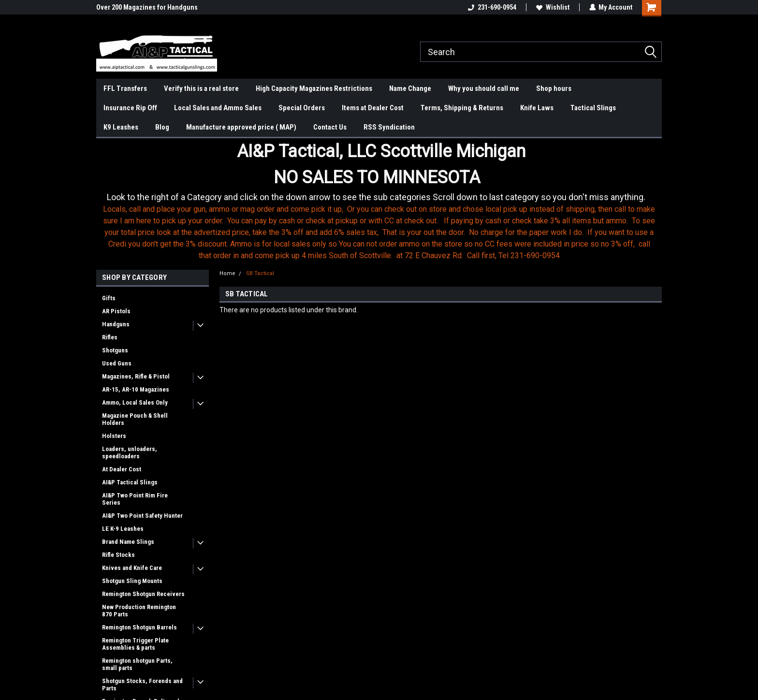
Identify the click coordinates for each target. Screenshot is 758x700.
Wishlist (552, 7)
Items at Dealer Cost (373, 108)
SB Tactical (260, 273)
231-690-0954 (492, 7)
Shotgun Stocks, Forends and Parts (142, 685)
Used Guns (117, 363)
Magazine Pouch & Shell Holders (135, 419)
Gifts (109, 298)
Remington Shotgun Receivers (143, 594)
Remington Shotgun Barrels (139, 627)
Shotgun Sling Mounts (132, 581)
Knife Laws (537, 108)
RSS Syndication (389, 127)
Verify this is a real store (201, 88)
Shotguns (115, 350)
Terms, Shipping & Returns (462, 108)
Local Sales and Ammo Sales (218, 108)
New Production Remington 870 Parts (139, 611)
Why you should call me (484, 88)
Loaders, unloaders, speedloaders (130, 452)
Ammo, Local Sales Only (135, 402)
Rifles (110, 337)
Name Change (410, 88)
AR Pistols (116, 311)
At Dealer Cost (122, 469)
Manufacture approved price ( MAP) (241, 127)
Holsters (114, 436)
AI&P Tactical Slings (130, 482)
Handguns (116, 324)
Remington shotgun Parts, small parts (137, 664)
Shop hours (554, 88)
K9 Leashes (121, 127)
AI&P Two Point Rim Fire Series (135, 499)
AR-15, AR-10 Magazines (136, 389)
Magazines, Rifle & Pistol (136, 376)
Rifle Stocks (118, 555)
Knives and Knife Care (132, 568)
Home (227, 273)
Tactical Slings (593, 108)
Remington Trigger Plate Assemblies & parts (135, 644)
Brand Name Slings (128, 542)
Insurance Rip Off (130, 108)
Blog (162, 127)
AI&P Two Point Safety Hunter (142, 516)
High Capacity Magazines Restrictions (314, 88)
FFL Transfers (125, 88)
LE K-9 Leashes (123, 529)
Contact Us (330, 127)
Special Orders (302, 108)
